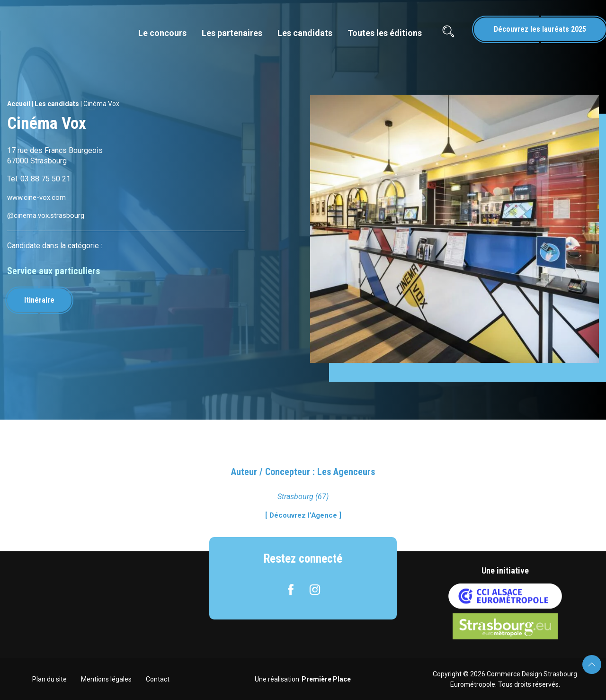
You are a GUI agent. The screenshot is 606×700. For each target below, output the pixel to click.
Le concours (162, 33)
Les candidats (305, 33)
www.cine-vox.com (38, 197)
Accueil (19, 104)
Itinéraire (42, 300)
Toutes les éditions (385, 33)
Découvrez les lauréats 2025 (540, 29)
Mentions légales (106, 679)
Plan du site (49, 679)
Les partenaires (232, 33)
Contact (158, 679)
